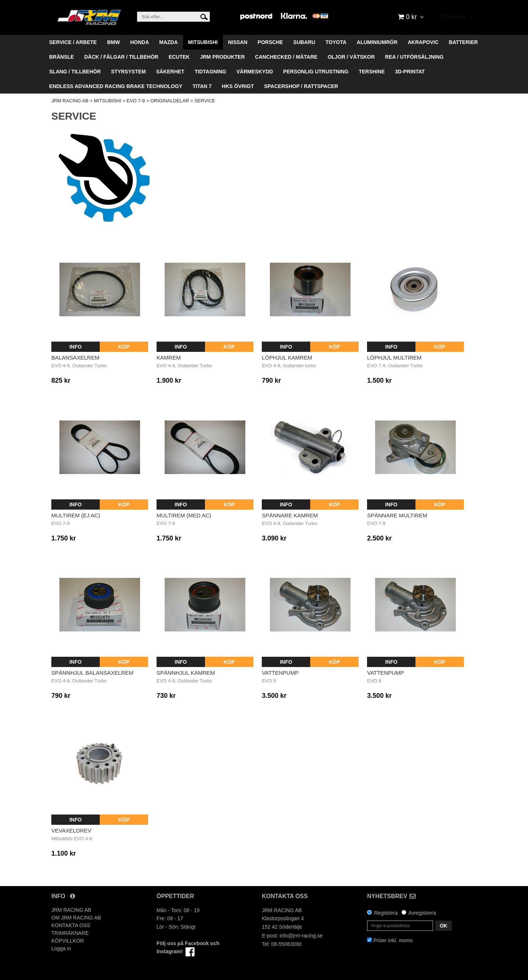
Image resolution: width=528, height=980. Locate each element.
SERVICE (205, 101)
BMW (113, 42)
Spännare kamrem (290, 515)
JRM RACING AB (70, 101)
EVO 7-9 (136, 101)
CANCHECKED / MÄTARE (286, 57)
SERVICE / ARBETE (73, 42)
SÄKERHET (170, 72)
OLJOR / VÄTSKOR (351, 57)
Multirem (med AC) (184, 515)
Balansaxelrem (75, 358)
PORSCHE (270, 42)
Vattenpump (280, 673)
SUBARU (304, 42)
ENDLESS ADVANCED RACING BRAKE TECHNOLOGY (116, 86)
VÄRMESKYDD (255, 72)
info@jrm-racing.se (301, 936)
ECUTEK (179, 57)
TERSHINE (372, 72)
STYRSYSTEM (129, 72)
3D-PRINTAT (410, 72)
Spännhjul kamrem (186, 673)
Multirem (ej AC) (76, 515)
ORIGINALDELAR (170, 101)
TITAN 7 (202, 86)
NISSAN (238, 42)
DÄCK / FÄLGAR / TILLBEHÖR (121, 57)
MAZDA (168, 42)
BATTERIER (463, 42)
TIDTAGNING (210, 72)
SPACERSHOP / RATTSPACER (301, 86)
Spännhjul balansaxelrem (92, 673)
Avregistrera (422, 913)
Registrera (386, 913)
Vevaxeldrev (71, 830)
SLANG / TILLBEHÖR (75, 72)
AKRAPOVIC (423, 42)
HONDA (140, 42)
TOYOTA (336, 42)
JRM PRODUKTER (222, 57)
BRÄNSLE (62, 57)
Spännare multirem (397, 515)
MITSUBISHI (203, 42)
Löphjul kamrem (287, 358)
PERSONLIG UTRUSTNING (316, 72)
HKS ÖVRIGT (238, 86)
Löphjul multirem (394, 358)
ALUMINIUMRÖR (377, 42)
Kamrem (169, 358)
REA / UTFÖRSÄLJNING (414, 57)
